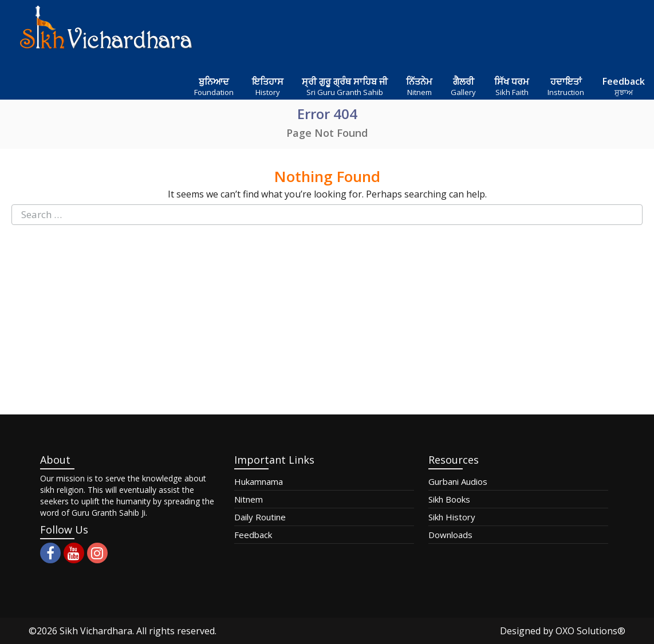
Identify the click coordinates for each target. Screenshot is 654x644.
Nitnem (249, 499)
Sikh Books (449, 499)
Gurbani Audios (458, 481)
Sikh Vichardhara (96, 631)
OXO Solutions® (590, 631)
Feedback (253, 535)
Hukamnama (259, 481)
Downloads (450, 535)
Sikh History (452, 517)
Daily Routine (260, 517)
